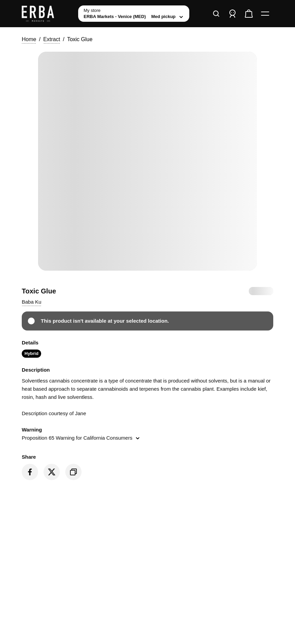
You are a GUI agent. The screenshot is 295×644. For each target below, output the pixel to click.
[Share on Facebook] (30, 472)
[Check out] (249, 14)
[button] (32, 302)
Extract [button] (52, 39)
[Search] (216, 14)
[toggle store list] (134, 14)
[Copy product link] (73, 472)
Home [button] (29, 39)
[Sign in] (232, 14)
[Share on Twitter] (52, 472)
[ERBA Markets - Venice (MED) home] (47, 14)
